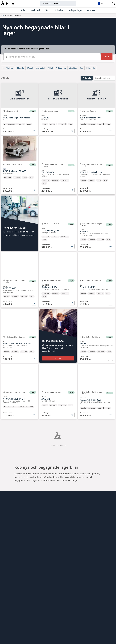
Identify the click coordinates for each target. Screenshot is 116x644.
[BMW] (63, 605)
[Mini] (77, 605)
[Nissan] (25, 629)
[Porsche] (60, 629)
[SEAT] (81, 617)
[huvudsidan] (108, 503)
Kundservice (7, 519)
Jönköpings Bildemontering (53, 530)
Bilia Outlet (46, 511)
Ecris (42, 534)
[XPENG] (97, 617)
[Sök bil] (107, 57)
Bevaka (87, 78)
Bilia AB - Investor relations (53, 507)
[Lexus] (41, 629)
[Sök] (58, 4)
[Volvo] (16, 605)
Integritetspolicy (9, 530)
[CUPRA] (67, 617)
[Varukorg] (113, 4)
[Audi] (31, 617)
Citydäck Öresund (49, 538)
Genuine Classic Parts (51, 542)
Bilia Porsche (46, 519)
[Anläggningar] (76, 10)
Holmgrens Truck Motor (52, 557)
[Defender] (99, 629)
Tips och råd (7, 515)
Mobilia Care (46, 554)
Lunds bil (45, 550)
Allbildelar (45, 527)
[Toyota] (91, 605)
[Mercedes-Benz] (104, 605)
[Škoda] (50, 617)
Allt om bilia (7, 507)
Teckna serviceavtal (53, 344)
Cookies (5, 534)
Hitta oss (5, 511)
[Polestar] (32, 605)
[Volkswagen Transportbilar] (13, 629)
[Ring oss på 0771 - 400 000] (14, 587)
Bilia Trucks (46, 561)
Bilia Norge (46, 523)
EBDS (43, 546)
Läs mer (58, 362)
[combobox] (52, 57)
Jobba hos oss (8, 523)
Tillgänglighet (8, 538)
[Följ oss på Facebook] (111, 559)
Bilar (3, 15)
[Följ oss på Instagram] (105, 559)
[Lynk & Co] (47, 605)
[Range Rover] (80, 629)
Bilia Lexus (45, 515)
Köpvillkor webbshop (11, 527)
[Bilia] (8, 4)
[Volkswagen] (15, 617)
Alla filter (8, 68)
